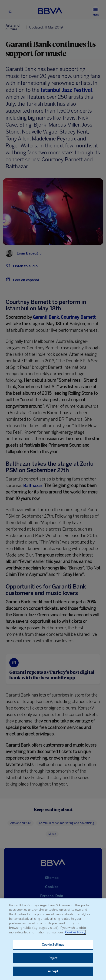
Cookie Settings (53, 945)
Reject (53, 958)
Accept (53, 971)
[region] (53, 939)
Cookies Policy (75, 932)
